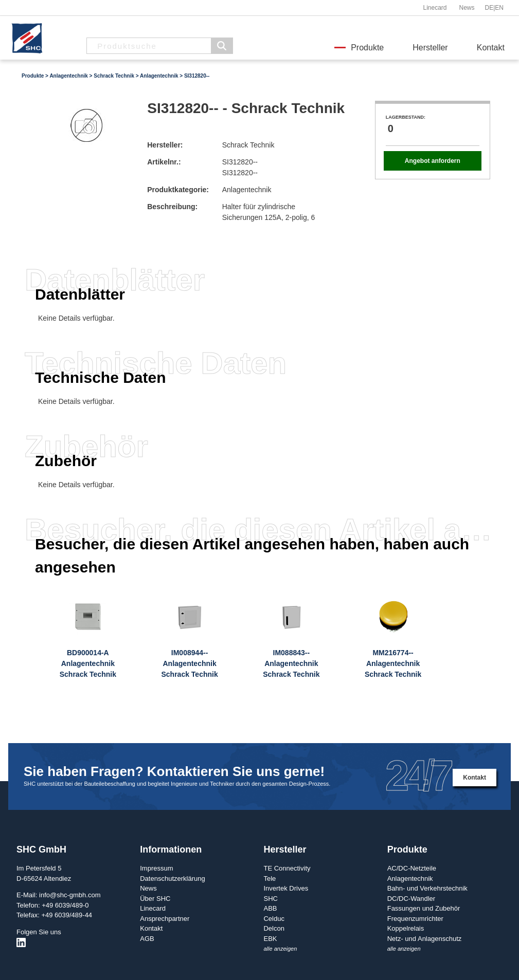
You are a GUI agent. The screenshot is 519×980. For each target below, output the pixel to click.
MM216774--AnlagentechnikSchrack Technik (393, 663)
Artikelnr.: (164, 162)
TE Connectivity (287, 868)
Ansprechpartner (165, 919)
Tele (270, 879)
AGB (147, 939)
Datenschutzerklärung (172, 879)
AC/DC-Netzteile (412, 868)
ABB (270, 908)
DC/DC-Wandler (411, 899)
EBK (270, 939)
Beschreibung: (172, 207)
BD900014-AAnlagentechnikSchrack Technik (88, 663)
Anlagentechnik (68, 76)
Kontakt (491, 48)
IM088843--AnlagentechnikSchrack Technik (291, 663)
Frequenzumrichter (415, 919)
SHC (270, 899)
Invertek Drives (286, 888)
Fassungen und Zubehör (424, 908)
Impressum (156, 868)
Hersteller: (165, 145)
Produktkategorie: (178, 190)
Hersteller (430, 48)
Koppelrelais (406, 928)
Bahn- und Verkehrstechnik (427, 888)
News (467, 8)
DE (489, 8)
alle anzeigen (280, 949)
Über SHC (155, 899)
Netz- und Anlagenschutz (425, 939)
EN (499, 8)
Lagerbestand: (406, 117)
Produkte (367, 48)
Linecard (435, 8)
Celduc (274, 919)
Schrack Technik (114, 76)
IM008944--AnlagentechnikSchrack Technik (189, 663)
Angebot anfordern (433, 161)
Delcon (274, 928)
